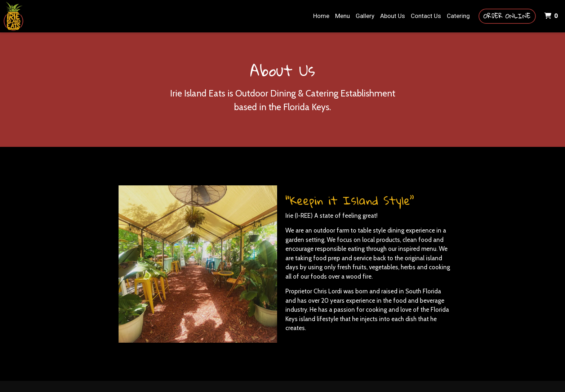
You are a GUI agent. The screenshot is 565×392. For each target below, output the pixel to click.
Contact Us (426, 16)
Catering (458, 16)
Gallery (365, 16)
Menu (342, 16)
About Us (393, 16)
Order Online (507, 16)
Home (321, 16)
